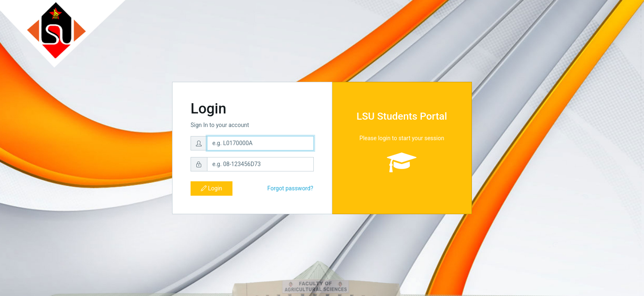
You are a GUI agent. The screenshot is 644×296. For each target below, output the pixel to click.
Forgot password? (290, 188)
